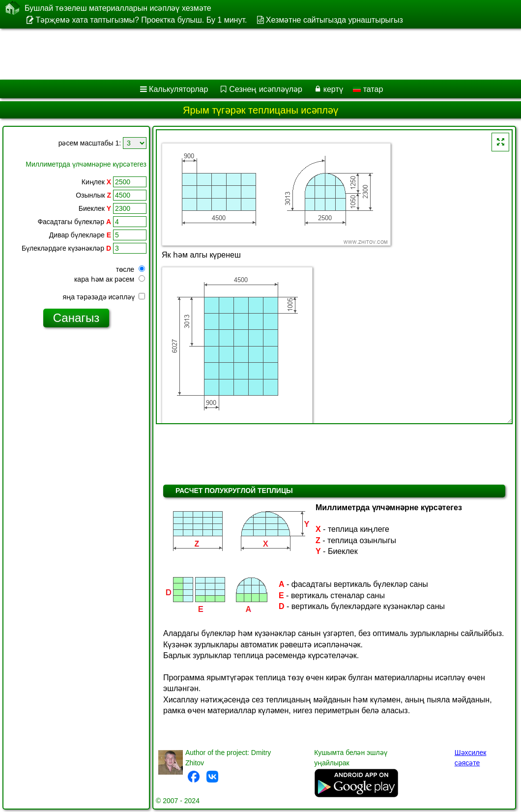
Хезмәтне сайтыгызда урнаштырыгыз (334, 20)
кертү (333, 89)
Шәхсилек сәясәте (471, 758)
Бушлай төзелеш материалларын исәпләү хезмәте (118, 8)
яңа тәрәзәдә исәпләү (104, 297)
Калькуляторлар (178, 89)
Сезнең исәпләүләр (266, 89)
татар (368, 89)
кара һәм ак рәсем (110, 279)
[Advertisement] (251, 54)
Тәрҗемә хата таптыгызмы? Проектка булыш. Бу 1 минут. (141, 20)
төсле (130, 269)
